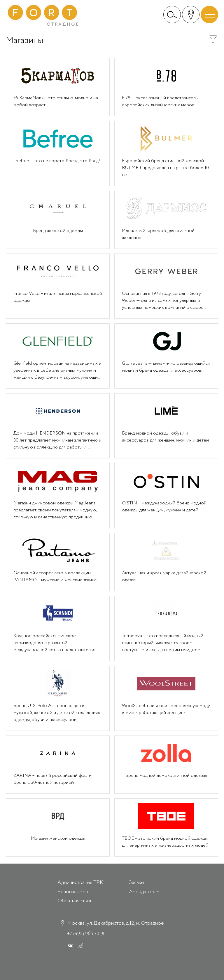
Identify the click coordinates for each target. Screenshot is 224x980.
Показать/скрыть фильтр (213, 39)
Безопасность (73, 892)
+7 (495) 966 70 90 (86, 934)
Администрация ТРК (80, 882)
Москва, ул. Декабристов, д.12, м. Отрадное (116, 924)
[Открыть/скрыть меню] (209, 15)
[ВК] (70, 946)
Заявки (136, 882)
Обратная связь (75, 901)
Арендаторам (144, 892)
